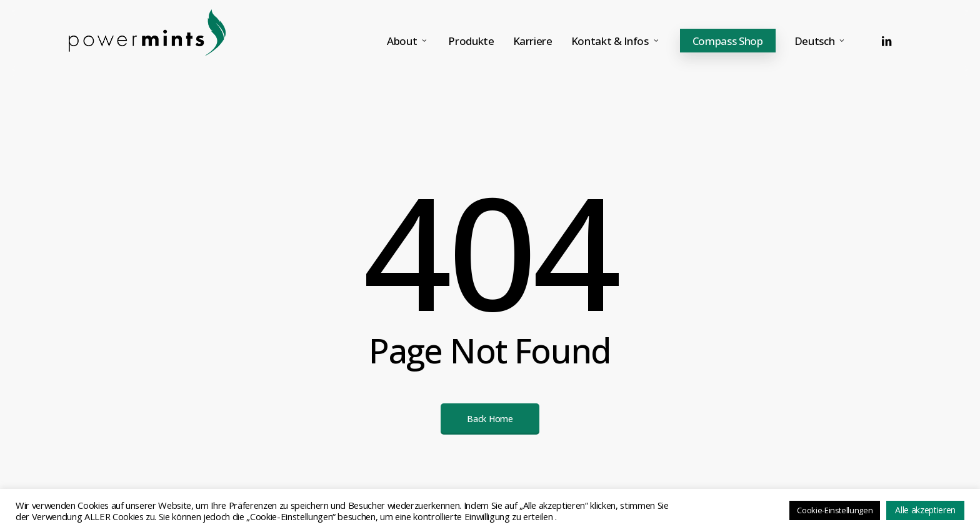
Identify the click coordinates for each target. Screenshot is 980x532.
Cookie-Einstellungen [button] (835, 510)
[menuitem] (821, 41)
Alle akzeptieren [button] (925, 510)
